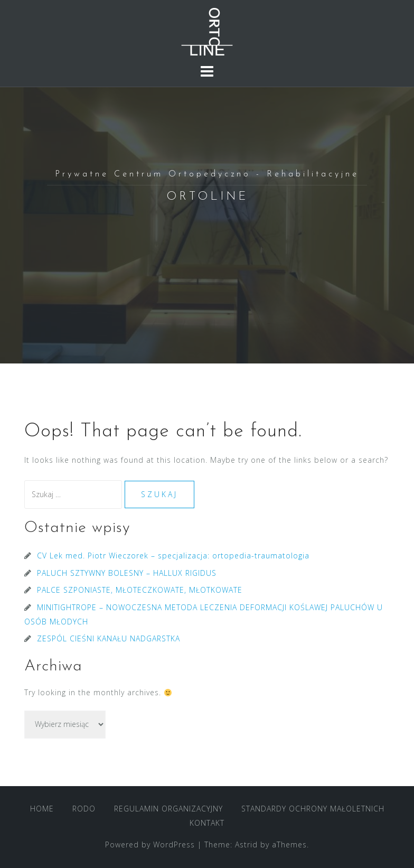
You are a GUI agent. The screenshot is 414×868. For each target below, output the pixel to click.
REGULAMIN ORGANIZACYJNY (168, 809)
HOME (42, 809)
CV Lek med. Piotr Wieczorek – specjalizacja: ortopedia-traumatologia (173, 556)
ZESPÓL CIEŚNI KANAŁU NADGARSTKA (109, 638)
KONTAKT (207, 823)
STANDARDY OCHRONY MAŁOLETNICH (313, 809)
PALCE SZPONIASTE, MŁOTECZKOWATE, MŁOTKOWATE (140, 590)
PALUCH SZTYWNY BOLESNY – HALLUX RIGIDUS (127, 573)
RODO (84, 809)
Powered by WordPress (150, 844)
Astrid (246, 844)
